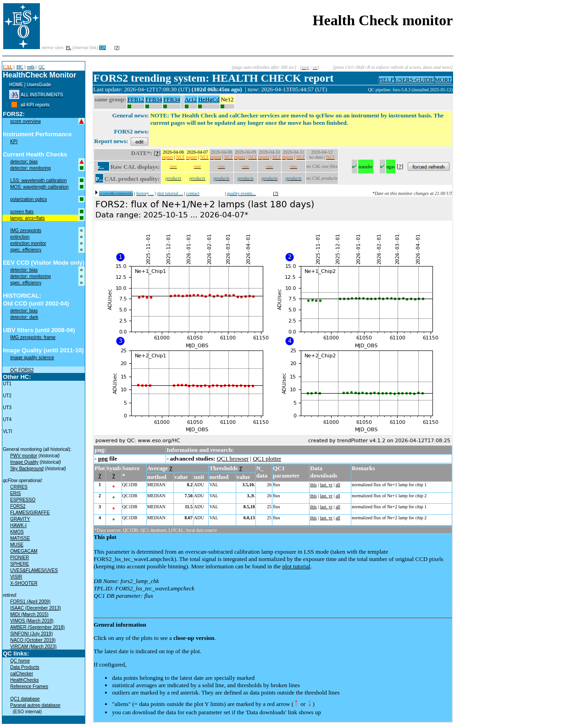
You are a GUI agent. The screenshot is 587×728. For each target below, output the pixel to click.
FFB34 (154, 99)
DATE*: (142, 153)
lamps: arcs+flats (27, 218)
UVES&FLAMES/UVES (34, 570)
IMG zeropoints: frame (33, 337)
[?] (276, 193)
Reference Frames (29, 686)
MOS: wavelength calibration (39, 187)
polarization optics (28, 199)
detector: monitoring (30, 168)
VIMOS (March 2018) (32, 621)
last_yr (326, 485)
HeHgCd (209, 99)
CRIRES (19, 487)
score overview (25, 121)
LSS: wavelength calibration (38, 181)
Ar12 (191, 99)
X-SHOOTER (24, 583)
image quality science (32, 358)
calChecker (22, 674)
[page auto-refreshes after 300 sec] (264, 67)
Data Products (25, 667)
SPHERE (19, 564)
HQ (102, 47)
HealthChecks (24, 680)
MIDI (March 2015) (29, 614)
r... (101, 167)
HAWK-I (18, 525)
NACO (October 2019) (33, 640)
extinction (20, 237)
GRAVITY (20, 519)
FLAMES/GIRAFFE (30, 513)
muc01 (361, 90)
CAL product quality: (132, 179)
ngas (391, 167)
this (313, 485)
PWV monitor (24, 456)
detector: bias (24, 162)
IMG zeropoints (26, 231)
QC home (20, 661)
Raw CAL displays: (135, 167)
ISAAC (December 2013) (36, 608)
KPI (14, 142)
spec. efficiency (26, 250)
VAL (213, 485)
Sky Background (27, 469)
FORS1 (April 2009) (30, 602)
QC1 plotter (267, 458)
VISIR (16, 577)
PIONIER (19, 558)
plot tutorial (296, 566)
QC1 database (25, 699)
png (103, 458)
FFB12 (136, 99)
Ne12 (227, 99)
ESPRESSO (23, 500)
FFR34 (172, 99)
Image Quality (24, 462)
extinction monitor (28, 243)
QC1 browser (233, 458)
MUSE (17, 545)
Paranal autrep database (35, 705)
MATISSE (20, 538)
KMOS (17, 532)
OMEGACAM (24, 551)
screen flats (22, 212)
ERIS (15, 493)
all (338, 485)
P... (99, 179)
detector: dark (24, 317)
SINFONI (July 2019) (31, 634)
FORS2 (18, 506)
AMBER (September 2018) (37, 627)
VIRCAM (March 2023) (33, 647)
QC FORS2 (22, 370)
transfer (366, 167)
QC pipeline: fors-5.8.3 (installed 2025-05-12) (410, 90)
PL (69, 47)
